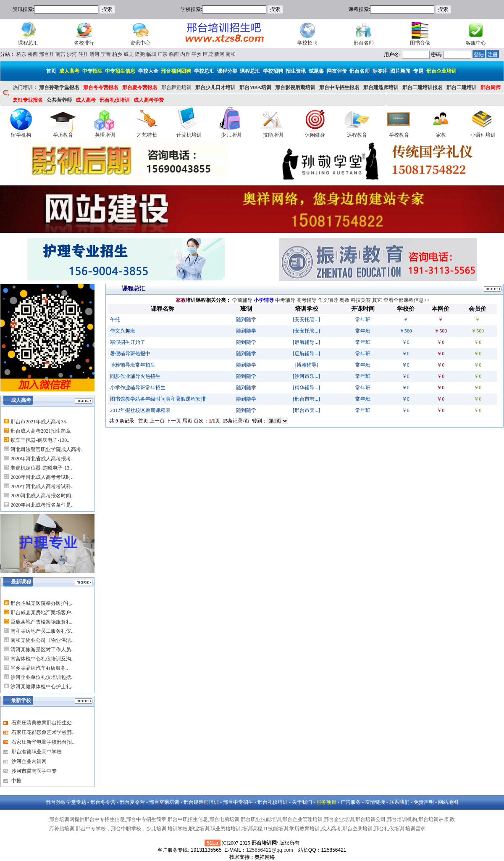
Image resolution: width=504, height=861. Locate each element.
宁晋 (106, 54)
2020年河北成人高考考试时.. (42, 477)
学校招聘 (307, 43)
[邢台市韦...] (306, 399)
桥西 (33, 54)
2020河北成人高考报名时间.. (42, 496)
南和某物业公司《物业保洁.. (42, 640)
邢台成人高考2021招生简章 (41, 431)
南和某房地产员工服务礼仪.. (42, 631)
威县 (129, 54)
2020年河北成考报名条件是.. (42, 505)
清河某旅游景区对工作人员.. (42, 650)
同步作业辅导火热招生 (135, 376)
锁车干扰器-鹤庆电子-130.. (40, 440)
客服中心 (476, 43)
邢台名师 (364, 43)
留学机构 (21, 135)
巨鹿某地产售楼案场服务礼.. (42, 622)
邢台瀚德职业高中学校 (37, 752)
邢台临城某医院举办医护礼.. (42, 603)
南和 (231, 54)
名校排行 (84, 43)
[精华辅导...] (306, 388)
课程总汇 (28, 43)
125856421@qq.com (270, 850)
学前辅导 (242, 300)
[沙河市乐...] (306, 376)
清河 (94, 54)
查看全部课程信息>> (407, 300)
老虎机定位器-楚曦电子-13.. (41, 468)
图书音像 (420, 43)
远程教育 (357, 135)
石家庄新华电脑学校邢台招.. (43, 742)
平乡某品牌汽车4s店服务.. (39, 668)
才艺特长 (147, 135)
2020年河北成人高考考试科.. (42, 486)
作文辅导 (328, 300)
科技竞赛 (361, 300)
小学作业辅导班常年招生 (138, 388)
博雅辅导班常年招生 (133, 365)
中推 (16, 781)
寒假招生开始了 (128, 342)
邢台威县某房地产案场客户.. (42, 613)
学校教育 (399, 135)
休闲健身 (315, 135)
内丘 (185, 54)
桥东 (21, 54)
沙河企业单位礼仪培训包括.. (42, 677)
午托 (115, 320)
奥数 (344, 300)
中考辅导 (285, 300)
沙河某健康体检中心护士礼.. (42, 687)
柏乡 (117, 54)
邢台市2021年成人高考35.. (39, 422)
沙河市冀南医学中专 (34, 771)
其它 (377, 300)
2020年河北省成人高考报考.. (42, 459)
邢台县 (47, 54)
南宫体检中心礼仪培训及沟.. (42, 659)
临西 (174, 54)
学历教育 (63, 135)
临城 (151, 54)
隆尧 (140, 54)
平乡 (197, 54)
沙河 (72, 54)
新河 (219, 54)
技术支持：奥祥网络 (252, 857)
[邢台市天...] (306, 410)
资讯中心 (140, 43)
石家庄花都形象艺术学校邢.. (43, 732)
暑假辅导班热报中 (130, 354)
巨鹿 (208, 54)
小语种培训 (483, 135)
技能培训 (273, 135)
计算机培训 (189, 135)
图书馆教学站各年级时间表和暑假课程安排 (158, 399)
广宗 (163, 54)
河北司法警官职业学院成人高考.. (47, 449)
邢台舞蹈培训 (176, 87)
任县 (83, 54)
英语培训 (105, 135)
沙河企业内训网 (29, 761)
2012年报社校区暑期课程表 (140, 410)
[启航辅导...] (306, 342)
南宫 (60, 54)
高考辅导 (307, 300)
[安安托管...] (306, 320)
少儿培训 (231, 135)
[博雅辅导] (307, 365)
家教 (441, 135)
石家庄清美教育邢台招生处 (42, 723)
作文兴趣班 (123, 331)
